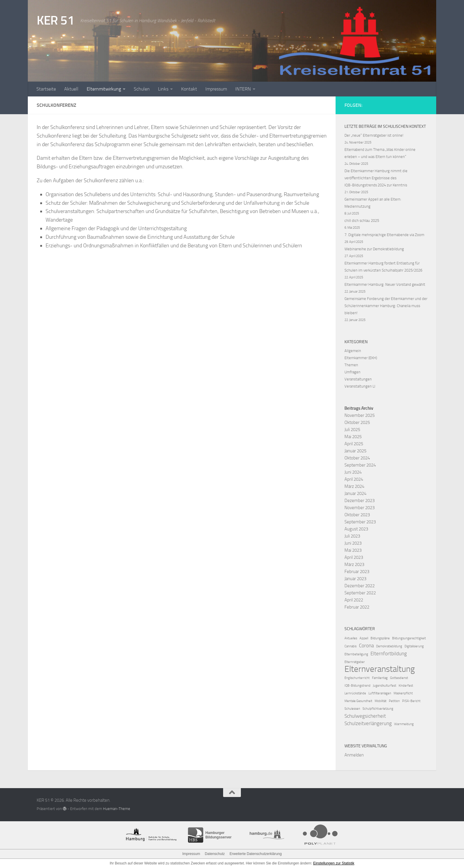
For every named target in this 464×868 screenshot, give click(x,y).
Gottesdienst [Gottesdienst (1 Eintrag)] (399, 678)
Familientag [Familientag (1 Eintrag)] (380, 678)
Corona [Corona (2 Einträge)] (366, 646)
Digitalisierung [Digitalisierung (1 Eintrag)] (414, 646)
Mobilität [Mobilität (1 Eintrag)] (381, 701)
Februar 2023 (357, 572)
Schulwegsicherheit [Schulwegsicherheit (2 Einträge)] (365, 716)
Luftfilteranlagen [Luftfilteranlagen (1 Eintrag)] (380, 693)
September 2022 (360, 593)
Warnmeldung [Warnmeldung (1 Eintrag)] (404, 724)
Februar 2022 (357, 607)
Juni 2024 (353, 472)
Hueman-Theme (117, 809)
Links (163, 89)
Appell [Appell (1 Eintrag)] (364, 638)
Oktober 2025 (357, 422)
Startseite (46, 89)
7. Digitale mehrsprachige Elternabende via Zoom (384, 235)
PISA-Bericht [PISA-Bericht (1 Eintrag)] (411, 701)
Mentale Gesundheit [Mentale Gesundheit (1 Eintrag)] (358, 701)
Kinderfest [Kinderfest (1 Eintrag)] (406, 686)
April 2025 (354, 444)
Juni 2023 (353, 543)
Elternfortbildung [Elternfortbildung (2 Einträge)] (389, 654)
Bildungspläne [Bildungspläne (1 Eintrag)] (380, 638)
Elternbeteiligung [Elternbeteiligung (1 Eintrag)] (356, 654)
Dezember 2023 (360, 501)
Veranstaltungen (358, 379)
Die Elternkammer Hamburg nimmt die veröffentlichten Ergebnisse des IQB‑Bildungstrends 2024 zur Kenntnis (376, 178)
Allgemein (353, 351)
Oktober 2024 (357, 458)
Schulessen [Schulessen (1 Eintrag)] (352, 709)
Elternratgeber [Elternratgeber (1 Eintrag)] (355, 662)
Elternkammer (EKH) (361, 358)
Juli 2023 (352, 536)
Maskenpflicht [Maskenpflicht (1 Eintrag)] (403, 693)
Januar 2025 (355, 451)
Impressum (216, 89)
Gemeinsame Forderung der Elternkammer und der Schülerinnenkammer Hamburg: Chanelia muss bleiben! (386, 306)
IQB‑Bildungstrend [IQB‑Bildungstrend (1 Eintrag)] (357, 686)
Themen (351, 365)
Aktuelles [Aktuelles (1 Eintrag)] (351, 638)
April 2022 (354, 600)
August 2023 (356, 529)
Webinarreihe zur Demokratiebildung (374, 249)
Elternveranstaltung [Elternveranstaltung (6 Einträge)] (380, 669)
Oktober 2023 (357, 515)
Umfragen (352, 372)
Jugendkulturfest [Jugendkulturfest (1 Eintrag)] (385, 686)
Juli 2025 (352, 430)
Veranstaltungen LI (360, 386)
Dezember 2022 (360, 586)
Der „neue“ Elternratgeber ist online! (374, 135)
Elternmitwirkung (104, 89)
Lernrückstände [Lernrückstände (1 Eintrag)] (355, 693)
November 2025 (360, 415)
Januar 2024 (355, 493)
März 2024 (354, 486)
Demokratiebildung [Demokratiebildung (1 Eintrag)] (389, 646)
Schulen (142, 89)
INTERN (243, 89)
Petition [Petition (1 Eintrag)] (394, 701)
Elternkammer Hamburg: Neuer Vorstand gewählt (385, 284)
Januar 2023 (355, 579)
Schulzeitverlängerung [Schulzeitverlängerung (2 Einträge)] (368, 723)
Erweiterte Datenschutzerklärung (255, 854)
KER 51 (55, 20)
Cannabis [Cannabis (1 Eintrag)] (351, 646)
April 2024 (354, 479)
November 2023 (360, 508)
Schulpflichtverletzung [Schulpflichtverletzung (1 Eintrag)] (378, 709)
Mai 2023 (353, 550)
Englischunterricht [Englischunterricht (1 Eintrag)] (357, 678)
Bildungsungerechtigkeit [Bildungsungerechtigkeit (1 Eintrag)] (409, 638)
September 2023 (360, 522)
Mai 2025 (353, 437)
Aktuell (71, 89)
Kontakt (189, 89)
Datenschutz (215, 854)
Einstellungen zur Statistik (334, 863)
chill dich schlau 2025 (362, 221)
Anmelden (354, 755)
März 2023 (354, 564)
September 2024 (360, 465)
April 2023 (354, 557)
